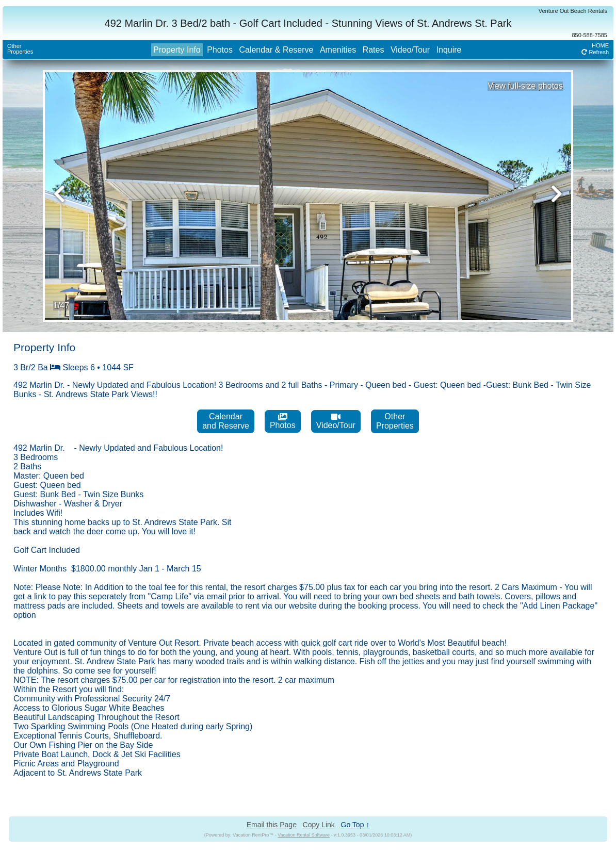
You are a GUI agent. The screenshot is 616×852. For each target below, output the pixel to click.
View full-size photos (525, 86)
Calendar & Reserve (276, 50)
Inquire (449, 50)
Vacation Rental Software (304, 835)
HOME (600, 45)
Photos (220, 50)
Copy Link (319, 825)
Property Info (177, 50)
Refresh (595, 52)
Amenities (338, 50)
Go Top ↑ (355, 825)
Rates (374, 50)
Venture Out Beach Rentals (573, 11)
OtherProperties (20, 49)
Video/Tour (410, 50)
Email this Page (272, 825)
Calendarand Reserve (226, 421)
